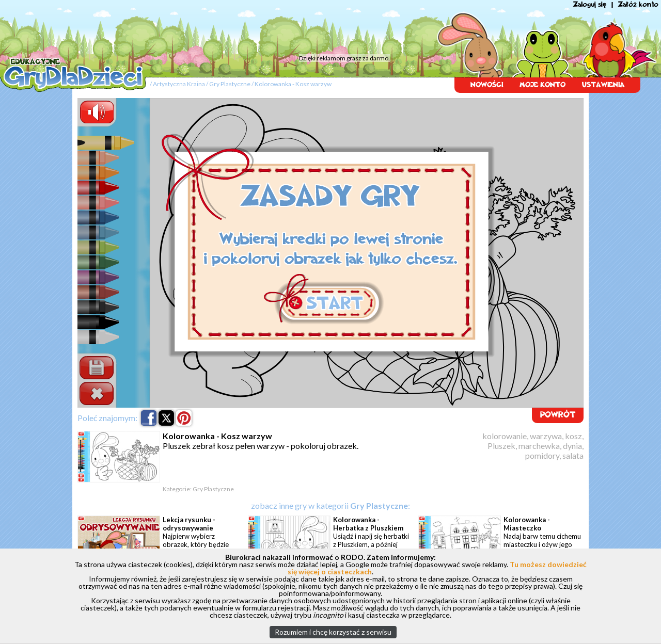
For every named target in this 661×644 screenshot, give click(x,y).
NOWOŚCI (487, 85)
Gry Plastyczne (230, 84)
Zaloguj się (590, 4)
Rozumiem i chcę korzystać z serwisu (333, 632)
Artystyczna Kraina (179, 84)
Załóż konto (638, 4)
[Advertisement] (196, 28)
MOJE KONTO (542, 85)
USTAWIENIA (603, 85)
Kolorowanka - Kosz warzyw (293, 84)
